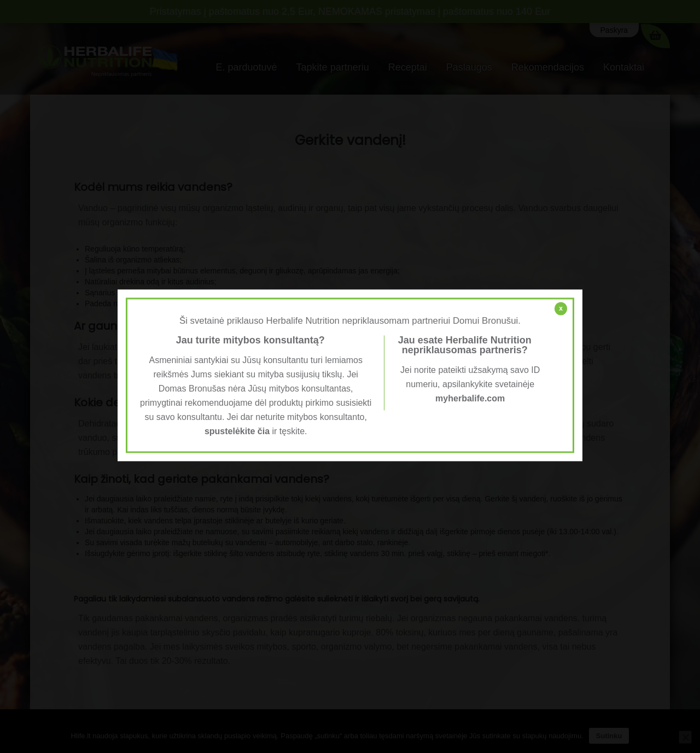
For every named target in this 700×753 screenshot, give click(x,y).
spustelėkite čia (237, 431)
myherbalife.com (470, 398)
